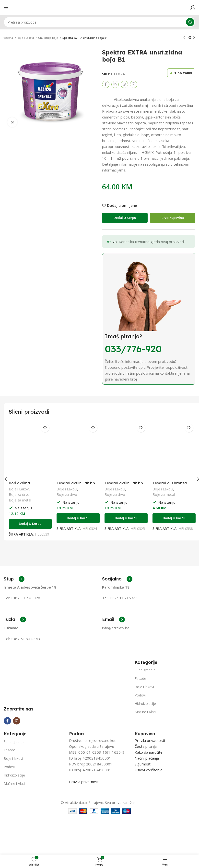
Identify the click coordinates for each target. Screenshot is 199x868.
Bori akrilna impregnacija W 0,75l (28, 485)
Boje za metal (20, 500)
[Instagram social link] (17, 721)
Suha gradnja (145, 670)
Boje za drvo (19, 494)
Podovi (140, 695)
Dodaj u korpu (125, 218)
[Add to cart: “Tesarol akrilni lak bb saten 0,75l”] (78, 518)
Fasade (140, 678)
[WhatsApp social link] (124, 84)
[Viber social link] (134, 84)
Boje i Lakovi (26, 38)
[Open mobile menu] (6, 7)
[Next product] (194, 38)
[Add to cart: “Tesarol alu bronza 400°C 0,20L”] (174, 518)
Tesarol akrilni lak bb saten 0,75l (76, 485)
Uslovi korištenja (148, 770)
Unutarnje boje (48, 38)
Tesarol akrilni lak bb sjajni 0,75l (124, 485)
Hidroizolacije (145, 704)
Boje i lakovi (144, 687)
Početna (8, 38)
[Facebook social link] (106, 84)
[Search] (99, 22)
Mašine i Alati (145, 712)
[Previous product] (184, 38)
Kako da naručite (149, 752)
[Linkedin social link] (115, 84)
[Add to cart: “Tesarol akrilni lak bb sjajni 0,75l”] (126, 518)
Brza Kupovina (173, 218)
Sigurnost (143, 764)
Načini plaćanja (147, 758)
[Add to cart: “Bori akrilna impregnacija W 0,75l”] (30, 524)
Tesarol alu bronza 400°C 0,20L (170, 485)
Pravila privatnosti (84, 782)
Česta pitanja (146, 746)
